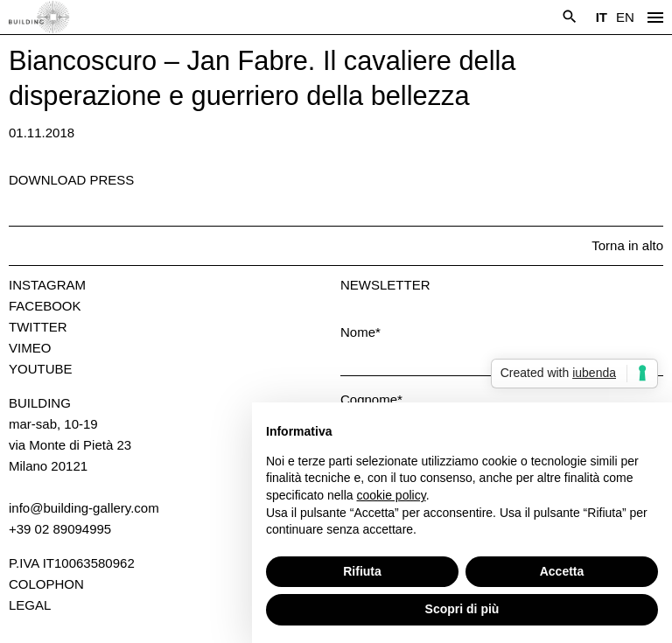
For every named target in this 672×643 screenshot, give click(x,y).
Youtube (41, 369)
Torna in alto (627, 245)
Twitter (38, 327)
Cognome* (371, 399)
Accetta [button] (562, 571)
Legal (30, 605)
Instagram (47, 285)
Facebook (45, 306)
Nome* (360, 332)
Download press (71, 180)
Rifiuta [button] (362, 571)
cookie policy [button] (392, 495)
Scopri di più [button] (462, 609)
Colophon (46, 584)
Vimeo (30, 348)
